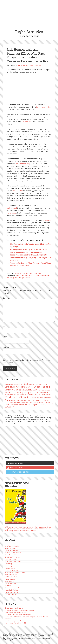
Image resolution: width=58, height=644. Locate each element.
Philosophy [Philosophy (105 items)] (20, 400)
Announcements (10, 544)
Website (6, 347)
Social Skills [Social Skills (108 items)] (32, 403)
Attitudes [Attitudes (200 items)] (25, 384)
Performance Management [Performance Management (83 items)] (44, 398)
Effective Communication (13, 553)
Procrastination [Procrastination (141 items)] (44, 400)
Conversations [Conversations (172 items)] (19, 387)
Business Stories (10, 548)
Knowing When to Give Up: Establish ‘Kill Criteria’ (29, 249)
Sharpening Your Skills (33, 273)
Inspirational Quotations (13, 561)
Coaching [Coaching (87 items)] (44, 384)
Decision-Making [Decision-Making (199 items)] (13, 390)
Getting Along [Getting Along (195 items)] (23, 392)
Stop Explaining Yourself (13, 621)
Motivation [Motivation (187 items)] (25, 397)
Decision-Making (27, 275)
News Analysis (9, 581)
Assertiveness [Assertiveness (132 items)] (15, 384)
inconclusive (11, 213)
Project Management (12, 588)
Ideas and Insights (11, 559)
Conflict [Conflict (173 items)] (8, 387)
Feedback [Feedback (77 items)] (13, 393)
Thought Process (24, 278)
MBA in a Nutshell (11, 577)
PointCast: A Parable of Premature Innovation (20, 610)
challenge (47, 220)
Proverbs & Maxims (11, 590)
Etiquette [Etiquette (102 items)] (8, 393)
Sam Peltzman (21, 164)
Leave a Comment (36, 65)
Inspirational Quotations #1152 (15, 623)
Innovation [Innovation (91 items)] (13, 395)
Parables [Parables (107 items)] (33, 397)
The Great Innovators (12, 594)
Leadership (8, 564)
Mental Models (20, 273)
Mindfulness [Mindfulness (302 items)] (12, 397)
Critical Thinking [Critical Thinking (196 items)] (42, 387)
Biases (18, 275)
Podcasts (8, 586)
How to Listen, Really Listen (14, 608)
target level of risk (43, 107)
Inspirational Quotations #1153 (15, 612)
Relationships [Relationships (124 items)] (15, 402)
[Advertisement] (29, 13)
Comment (7, 298)
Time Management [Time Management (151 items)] (32, 405)
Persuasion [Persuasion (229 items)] (10, 400)
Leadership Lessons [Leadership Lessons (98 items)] (28, 395)
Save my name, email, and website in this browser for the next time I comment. (27, 361)
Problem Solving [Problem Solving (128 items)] (31, 400)
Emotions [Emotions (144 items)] (37, 390)
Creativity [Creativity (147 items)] (29, 387)
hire (22, 416)
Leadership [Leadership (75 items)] (19, 395)
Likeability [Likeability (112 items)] (38, 395)
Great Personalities (11, 555)
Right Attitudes (29, 32)
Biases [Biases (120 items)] (39, 384)
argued (30, 164)
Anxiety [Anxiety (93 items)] (7, 384)
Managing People (11, 575)
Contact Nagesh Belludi (18, 472)
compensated (18, 191)
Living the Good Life (11, 570)
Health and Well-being (12, 557)
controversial (12, 208)
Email (6, 337)
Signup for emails (15, 463)
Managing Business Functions (15, 572)
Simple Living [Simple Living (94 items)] (25, 403)
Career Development (12, 550)
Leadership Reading (11, 566)
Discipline (36, 275)
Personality (10, 278)
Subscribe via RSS (15, 468)
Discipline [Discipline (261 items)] (27, 390)
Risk (16, 278)
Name (6, 326)
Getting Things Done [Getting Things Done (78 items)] (35, 393)
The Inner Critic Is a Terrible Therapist (18, 615)
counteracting (27, 122)
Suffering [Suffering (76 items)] (43, 403)
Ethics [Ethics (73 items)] (51, 390)
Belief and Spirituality (12, 546)
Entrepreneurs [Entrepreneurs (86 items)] (45, 390)
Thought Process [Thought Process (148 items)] (17, 405)
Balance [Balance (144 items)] (33, 384)
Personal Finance (10, 583)
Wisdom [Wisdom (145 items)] (11, 407)
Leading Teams (10, 568)
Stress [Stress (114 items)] (39, 403)
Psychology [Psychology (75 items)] (7, 403)
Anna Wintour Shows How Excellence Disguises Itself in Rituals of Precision (27, 618)
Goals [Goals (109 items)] (42, 393)
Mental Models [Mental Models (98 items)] (46, 395)
